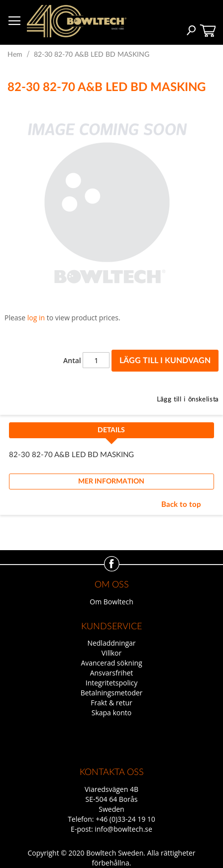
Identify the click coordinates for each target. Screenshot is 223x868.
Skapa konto (112, 713)
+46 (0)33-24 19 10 (125, 819)
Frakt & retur (111, 703)
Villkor (111, 653)
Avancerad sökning (111, 663)
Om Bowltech (111, 602)
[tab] (112, 433)
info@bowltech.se (123, 829)
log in (36, 318)
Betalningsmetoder (112, 693)
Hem (15, 55)
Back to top (181, 505)
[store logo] (77, 21)
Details (111, 430)
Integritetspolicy (112, 683)
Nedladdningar (111, 643)
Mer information (111, 482)
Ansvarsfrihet (112, 673)
